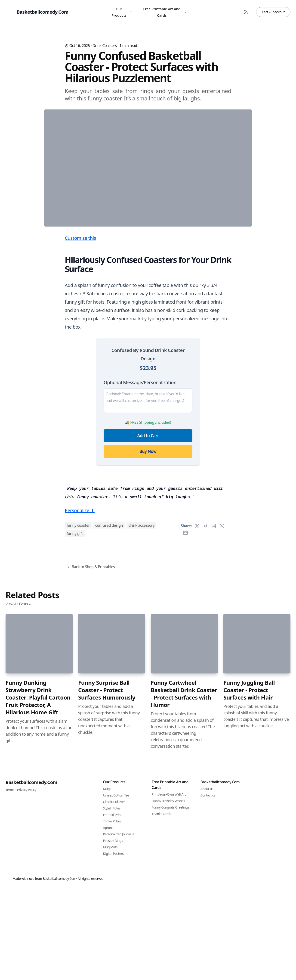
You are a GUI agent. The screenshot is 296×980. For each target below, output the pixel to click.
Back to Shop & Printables (91, 824)
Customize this (80, 329)
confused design (109, 783)
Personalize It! (80, 768)
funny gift (75, 791)
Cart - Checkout (273, 12)
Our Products (122, 12)
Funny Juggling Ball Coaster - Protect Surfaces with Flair (249, 948)
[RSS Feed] (246, 12)
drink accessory (141, 783)
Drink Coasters (105, 46)
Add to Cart (148, 527)
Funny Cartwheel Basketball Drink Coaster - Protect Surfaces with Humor (184, 952)
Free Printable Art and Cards (165, 12)
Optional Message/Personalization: (141, 474)
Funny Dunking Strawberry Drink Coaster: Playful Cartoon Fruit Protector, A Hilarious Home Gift (38, 955)
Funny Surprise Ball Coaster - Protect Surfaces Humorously (107, 948)
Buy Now (148, 542)
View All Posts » (18, 862)
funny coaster (78, 783)
